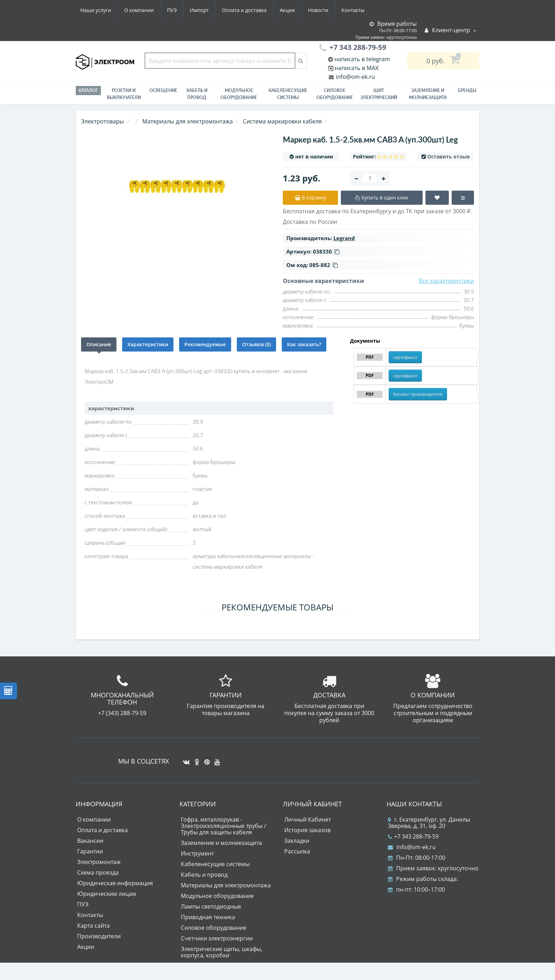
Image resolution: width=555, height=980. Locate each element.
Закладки (297, 841)
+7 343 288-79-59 (413, 836)
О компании (139, 10)
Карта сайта (93, 926)
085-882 (324, 265)
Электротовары (102, 121)
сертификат (405, 357)
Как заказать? (304, 344)
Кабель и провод (197, 94)
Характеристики (148, 344)
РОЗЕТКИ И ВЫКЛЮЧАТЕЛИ (124, 94)
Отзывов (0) (256, 344)
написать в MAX (357, 68)
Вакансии (90, 841)
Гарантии (90, 851)
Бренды (467, 90)
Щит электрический (379, 94)
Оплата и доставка (244, 10)
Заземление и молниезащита (221, 843)
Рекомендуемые (205, 344)
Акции (287, 10)
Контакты (353, 10)
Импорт (199, 10)
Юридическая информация (115, 883)
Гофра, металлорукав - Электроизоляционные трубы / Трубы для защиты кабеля (224, 826)
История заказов (307, 830)
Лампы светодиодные (211, 906)
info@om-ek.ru (355, 77)
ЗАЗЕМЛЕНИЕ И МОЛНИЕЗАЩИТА (428, 94)
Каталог (88, 90)
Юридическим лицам (107, 894)
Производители (99, 936)
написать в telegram (362, 59)
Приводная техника (208, 917)
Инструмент (197, 853)
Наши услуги (96, 10)
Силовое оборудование (335, 94)
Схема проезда (98, 872)
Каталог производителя (418, 394)
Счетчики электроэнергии (217, 938)
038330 (326, 251)
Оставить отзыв (448, 156)
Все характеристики (446, 281)
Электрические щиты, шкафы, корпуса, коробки (222, 952)
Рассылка (297, 851)
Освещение (163, 90)
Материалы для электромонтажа (226, 885)
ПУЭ (172, 10)
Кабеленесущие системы (288, 94)
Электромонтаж (99, 862)
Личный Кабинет (308, 819)
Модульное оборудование (239, 94)
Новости (318, 10)
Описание (99, 344)
